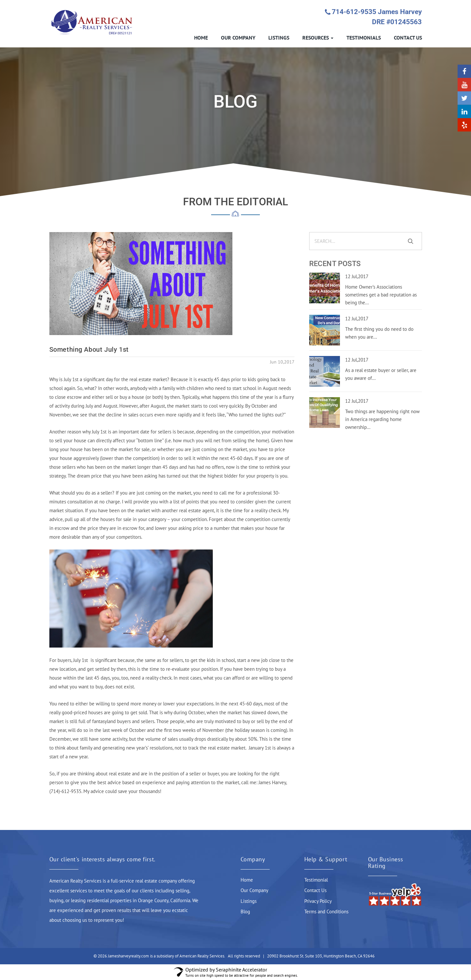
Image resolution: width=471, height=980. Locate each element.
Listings (249, 901)
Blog (245, 912)
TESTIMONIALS (364, 38)
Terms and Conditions (326, 912)
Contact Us (315, 890)
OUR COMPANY (238, 38)
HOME (201, 38)
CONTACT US (408, 38)
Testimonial (316, 880)
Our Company (254, 890)
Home (247, 880)
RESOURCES (318, 38)
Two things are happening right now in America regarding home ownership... (382, 419)
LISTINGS (279, 38)
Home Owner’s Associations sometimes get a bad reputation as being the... (381, 295)
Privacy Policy (318, 901)
